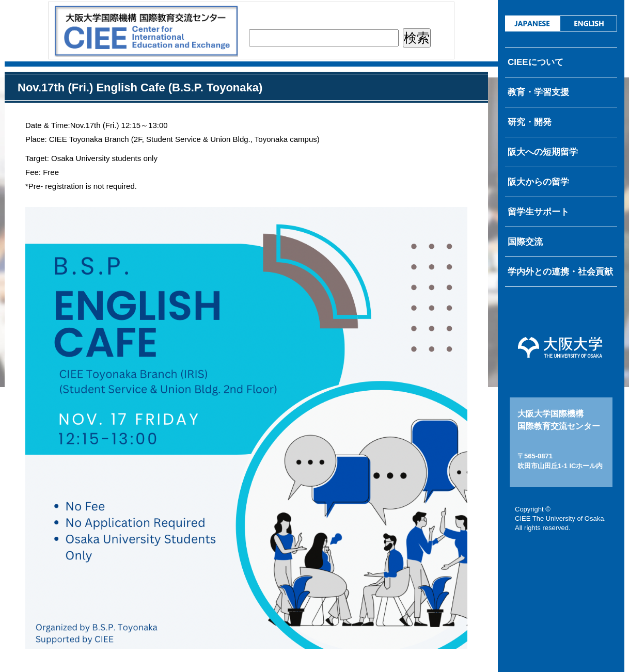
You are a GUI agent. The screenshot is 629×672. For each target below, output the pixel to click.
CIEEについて (536, 62)
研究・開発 (530, 122)
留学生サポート (538, 212)
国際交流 (525, 242)
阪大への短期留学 (543, 152)
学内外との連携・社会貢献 (560, 272)
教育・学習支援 (538, 92)
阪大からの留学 (538, 182)
